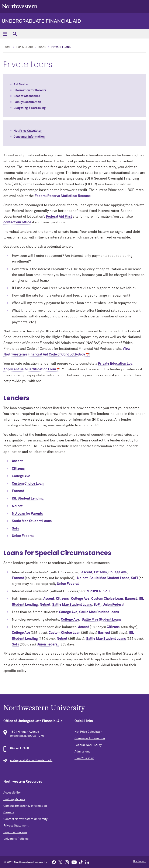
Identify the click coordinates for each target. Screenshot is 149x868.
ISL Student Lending (28, 498)
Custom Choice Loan (28, 484)
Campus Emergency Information (25, 806)
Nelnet (17, 506)
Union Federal (23, 536)
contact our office (17, 222)
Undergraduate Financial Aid (41, 21)
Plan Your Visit (84, 758)
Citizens (18, 469)
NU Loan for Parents (27, 514)
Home (7, 47)
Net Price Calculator (28, 131)
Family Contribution (27, 102)
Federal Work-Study (88, 745)
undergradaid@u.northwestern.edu (31, 761)
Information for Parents (30, 90)
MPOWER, (95, 591)
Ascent (17, 461)
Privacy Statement (16, 826)
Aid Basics (21, 84)
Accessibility (12, 793)
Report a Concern (15, 832)
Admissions (82, 752)
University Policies (16, 839)
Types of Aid (24, 47)
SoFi (15, 528)
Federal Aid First (59, 217)
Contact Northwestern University (25, 819)
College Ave (21, 476)
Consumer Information (29, 137)
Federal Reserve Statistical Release (63, 196)
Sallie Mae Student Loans (32, 521)
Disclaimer (139, 861)
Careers (9, 812)
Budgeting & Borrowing (30, 108)
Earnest (18, 491)
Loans (42, 47)
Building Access (14, 799)
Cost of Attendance (27, 96)
